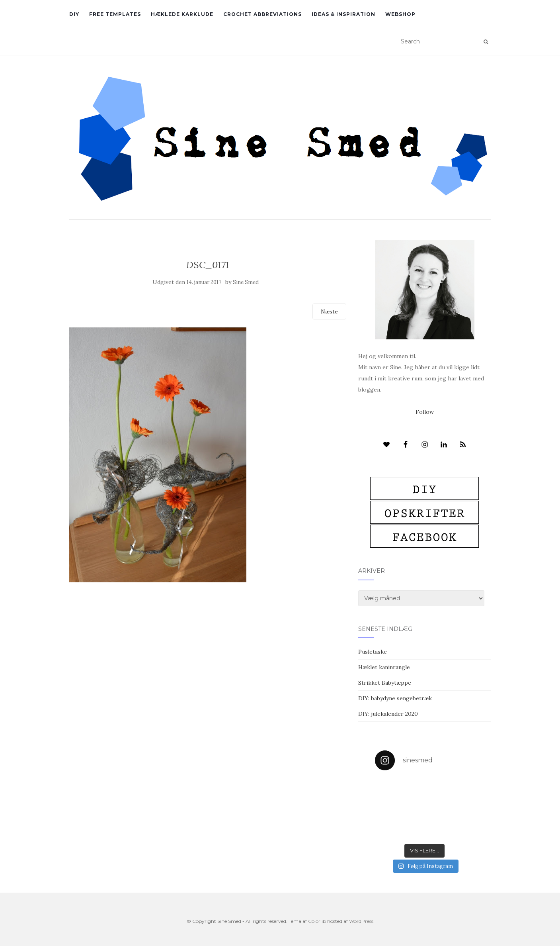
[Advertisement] (208, 640)
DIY (74, 14)
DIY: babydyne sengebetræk (395, 698)
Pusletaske (373, 652)
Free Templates (115, 14)
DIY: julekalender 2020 (388, 714)
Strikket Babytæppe (385, 683)
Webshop (400, 14)
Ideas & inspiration (343, 14)
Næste (329, 311)
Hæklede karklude (182, 14)
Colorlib (317, 921)
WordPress (361, 921)
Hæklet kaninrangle (384, 667)
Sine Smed (246, 282)
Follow (425, 412)
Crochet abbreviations (262, 14)
